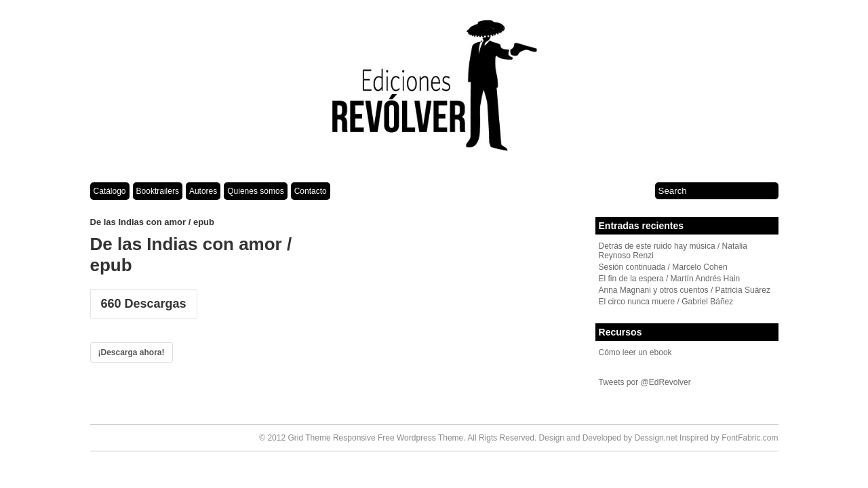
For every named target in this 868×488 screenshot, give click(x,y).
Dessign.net (655, 438)
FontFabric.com (750, 438)
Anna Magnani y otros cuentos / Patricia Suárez (685, 290)
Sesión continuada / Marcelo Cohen (663, 267)
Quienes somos (255, 191)
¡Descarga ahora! (132, 352)
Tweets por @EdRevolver (645, 382)
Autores (203, 191)
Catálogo (110, 191)
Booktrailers (158, 191)
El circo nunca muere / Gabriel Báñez (666, 302)
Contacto (311, 191)
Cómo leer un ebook (635, 352)
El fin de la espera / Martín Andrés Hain (670, 279)
